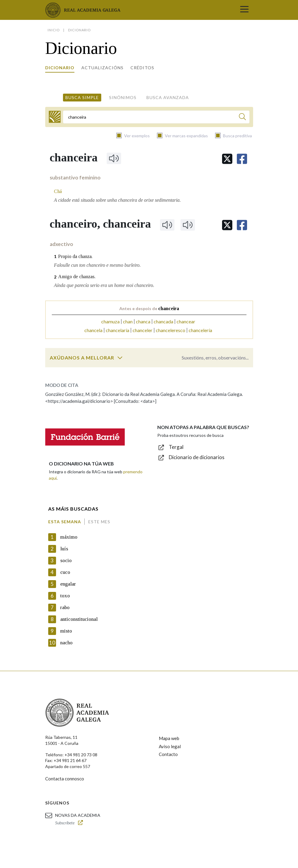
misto (66, 631)
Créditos (142, 68)
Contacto (168, 754)
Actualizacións (102, 68)
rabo (65, 607)
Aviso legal (170, 746)
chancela (93, 330)
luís (64, 549)
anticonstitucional (79, 619)
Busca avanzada (168, 97)
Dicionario (60, 68)
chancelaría (118, 330)
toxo (65, 596)
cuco (65, 572)
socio (66, 560)
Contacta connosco (65, 779)
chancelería (200, 330)
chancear (186, 321)
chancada (163, 321)
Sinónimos (123, 97)
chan (128, 321)
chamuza (110, 321)
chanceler (143, 330)
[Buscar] (242, 118)
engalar (68, 584)
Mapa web (169, 738)
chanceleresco (171, 330)
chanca (143, 321)
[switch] (120, 358)
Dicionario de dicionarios (197, 457)
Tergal (176, 447)
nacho (66, 643)
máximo (69, 537)
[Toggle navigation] (244, 10)
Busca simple (82, 97)
